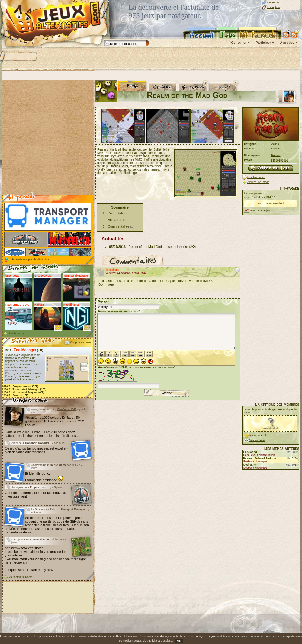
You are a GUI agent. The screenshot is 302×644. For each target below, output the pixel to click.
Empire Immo (39, 487)
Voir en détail (257, 440)
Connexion (274, 2)
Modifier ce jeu (256, 177)
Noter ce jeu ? (258, 435)
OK (179, 641)
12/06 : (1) (25, 389)
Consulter (239, 43)
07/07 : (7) (21, 386)
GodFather (250, 465)
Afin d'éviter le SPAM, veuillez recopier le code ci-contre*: (137, 376)
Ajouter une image (258, 182)
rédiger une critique (280, 409)
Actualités (115, 220)
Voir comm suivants (21, 577)
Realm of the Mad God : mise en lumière (158, 247)
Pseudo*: (104, 302)
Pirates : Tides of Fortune (259, 458)
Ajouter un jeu (17, 333)
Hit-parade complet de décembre (29, 259)
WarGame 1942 (67, 409)
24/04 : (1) (16, 395)
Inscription (273, 7)
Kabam (276, 155)
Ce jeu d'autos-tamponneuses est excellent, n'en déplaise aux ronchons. (37, 450)
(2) (192, 247)
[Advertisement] (78, 59)
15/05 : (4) (24, 392)
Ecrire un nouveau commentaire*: (119, 311)
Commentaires (119, 226)
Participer (263, 43)
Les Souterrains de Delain (41, 540)
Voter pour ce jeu (260, 210)
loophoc (112, 270)
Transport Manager (37, 443)
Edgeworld (250, 452)
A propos (287, 43)
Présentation (117, 213)
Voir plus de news (80, 342)
